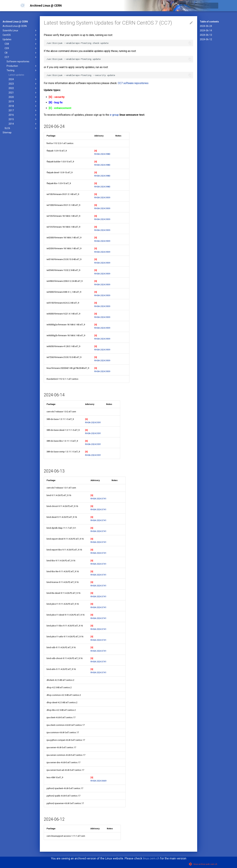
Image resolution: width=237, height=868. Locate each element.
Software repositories (18, 61)
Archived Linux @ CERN (15, 22)
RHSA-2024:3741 (98, 499)
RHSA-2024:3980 (102, 154)
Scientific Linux (20, 30)
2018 (23, 106)
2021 (23, 93)
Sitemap (7, 132)
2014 (23, 124)
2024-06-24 (206, 26)
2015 (23, 119)
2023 (23, 84)
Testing (22, 70)
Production (22, 66)
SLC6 (21, 128)
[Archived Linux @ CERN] (23, 6)
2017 (23, 110)
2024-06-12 (206, 39)
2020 (23, 97)
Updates (20, 39)
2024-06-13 (206, 35)
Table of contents (209, 22)
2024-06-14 (206, 30)
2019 (23, 102)
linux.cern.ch (151, 858)
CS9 (21, 48)
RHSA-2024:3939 (102, 198)
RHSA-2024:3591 (93, 422)
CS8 (21, 44)
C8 (21, 53)
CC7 (21, 57)
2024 (23, 79)
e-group (114, 115)
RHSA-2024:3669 (98, 781)
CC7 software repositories (133, 83)
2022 (23, 88)
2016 (23, 115)
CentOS (20, 35)
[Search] (199, 6)
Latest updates (16, 75)
